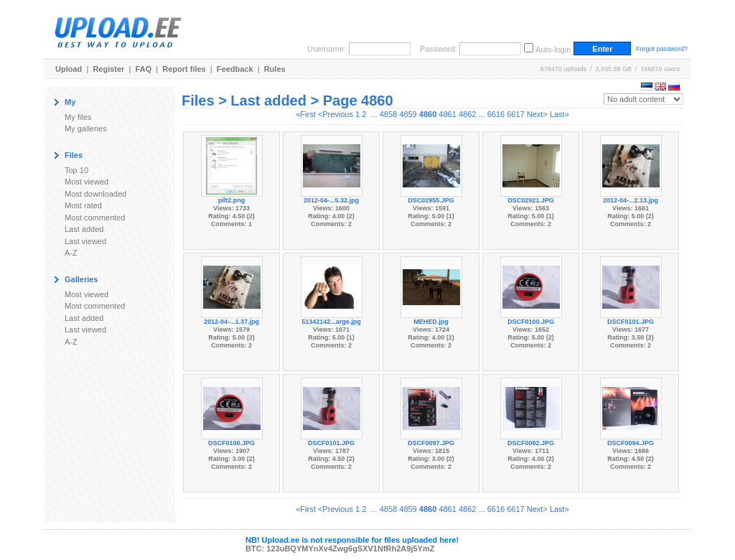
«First (306, 114)
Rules (275, 69)
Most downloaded (95, 194)
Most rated (83, 205)
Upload (69, 69)
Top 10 (76, 170)
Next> (537, 114)
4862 (467, 114)
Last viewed (85, 241)
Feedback (235, 69)
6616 (496, 114)
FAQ (144, 69)
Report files (184, 69)
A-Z (71, 253)
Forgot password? (662, 49)
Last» (560, 114)
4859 (408, 114)
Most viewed (86, 182)
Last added (84, 229)
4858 (388, 114)
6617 (515, 114)
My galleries (86, 129)
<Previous (336, 114)
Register (108, 69)
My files (78, 117)
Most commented (95, 218)
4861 (447, 114)
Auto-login (553, 50)
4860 (428, 114)
